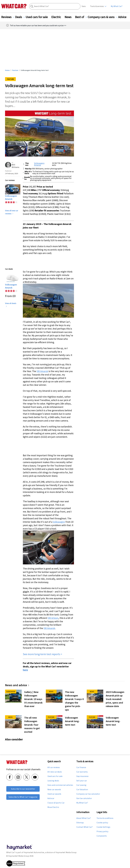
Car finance (81, 767)
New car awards (54, 790)
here (25, 670)
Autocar (51, 798)
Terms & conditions (105, 818)
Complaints (102, 836)
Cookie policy (102, 823)
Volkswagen (59, 522)
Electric (58, 17)
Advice (124, 17)
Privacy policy (102, 831)
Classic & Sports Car (56, 803)
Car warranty (82, 772)
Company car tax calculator (88, 794)
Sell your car (82, 781)
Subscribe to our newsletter (23, 789)
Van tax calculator (84, 798)
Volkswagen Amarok (39, 164)
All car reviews (54, 767)
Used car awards (54, 794)
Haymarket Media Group (66, 852)
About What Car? (84, 818)
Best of (81, 17)
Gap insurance (82, 776)
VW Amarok (42, 371)
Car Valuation (82, 790)
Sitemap (80, 823)
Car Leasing (81, 785)
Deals (20, 17)
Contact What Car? (84, 827)
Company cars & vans (103, 17)
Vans (84, 6)
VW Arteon (53, 618)
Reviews (8, 17)
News (70, 17)
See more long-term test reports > (42, 654)
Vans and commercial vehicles (60, 785)
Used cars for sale (38, 17)
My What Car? (117, 6)
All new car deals (55, 772)
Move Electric (53, 807)
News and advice (17, 685)
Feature (15, 70)
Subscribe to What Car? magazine (23, 797)
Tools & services (97, 6)
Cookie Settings (103, 827)
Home (7, 70)
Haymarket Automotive (34, 852)
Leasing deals (53, 781)
